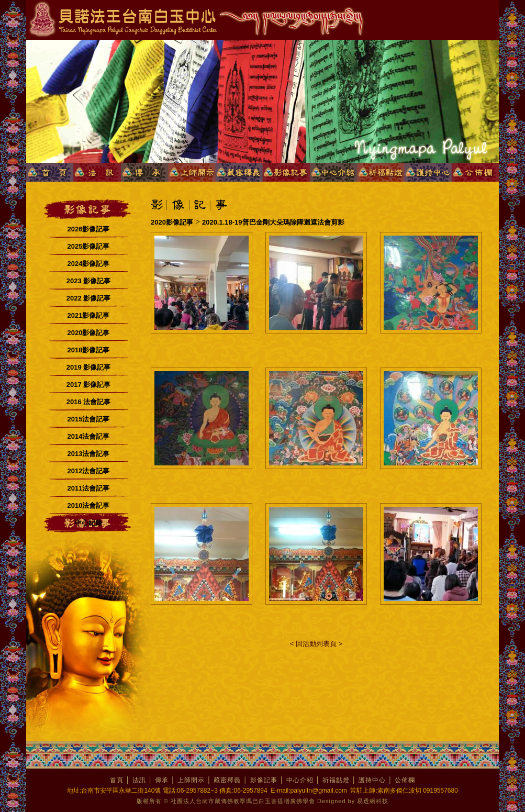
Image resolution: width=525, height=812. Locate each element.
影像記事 (264, 780)
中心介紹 (300, 780)
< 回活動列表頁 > (316, 644)
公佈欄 (405, 780)
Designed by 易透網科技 (353, 801)
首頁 (117, 780)
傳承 (162, 780)
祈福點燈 (336, 780)
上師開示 (191, 780)
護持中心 (372, 780)
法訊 (139, 780)
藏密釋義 (227, 780)
